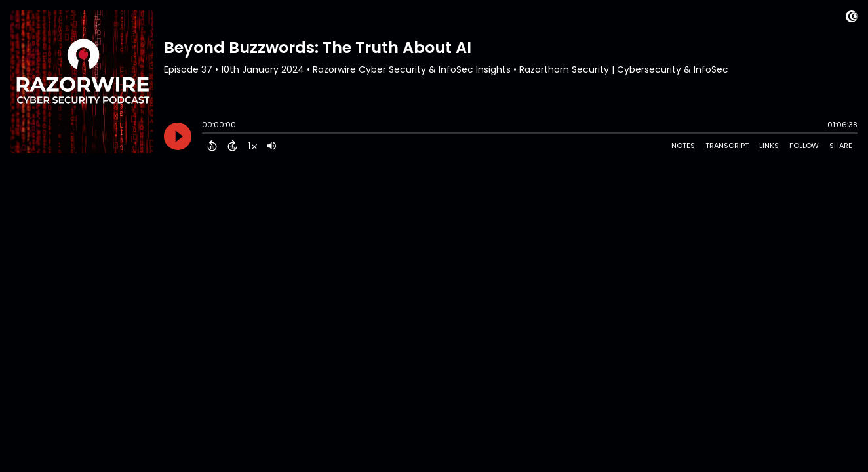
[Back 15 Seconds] (212, 146)
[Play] (178, 136)
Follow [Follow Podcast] (804, 146)
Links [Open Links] (769, 146)
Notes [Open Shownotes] (683, 146)
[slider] (205, 134)
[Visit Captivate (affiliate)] (852, 19)
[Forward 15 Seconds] (232, 146)
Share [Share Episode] (841, 146)
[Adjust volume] (272, 146)
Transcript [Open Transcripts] (727, 146)
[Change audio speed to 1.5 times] (252, 146)
